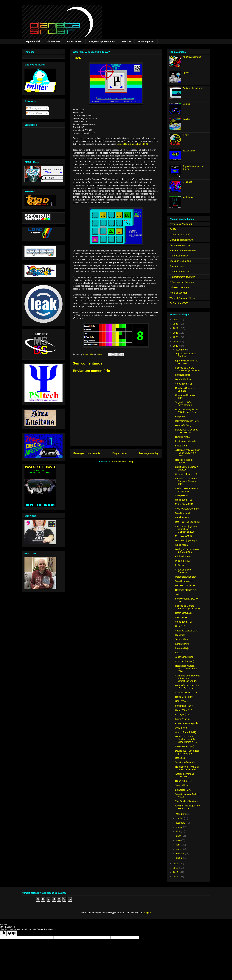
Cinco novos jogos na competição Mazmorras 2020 (186, 529)
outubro (180, 818)
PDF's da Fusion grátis (186, 723)
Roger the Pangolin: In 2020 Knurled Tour (186, 411)
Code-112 (180, 626)
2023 (176, 333)
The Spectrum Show (180, 272)
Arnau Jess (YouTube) (181, 224)
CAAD (173, 229)
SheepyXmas (182, 495)
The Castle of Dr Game (187, 801)
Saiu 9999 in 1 (182, 785)
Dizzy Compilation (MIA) (187, 421)
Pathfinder (188, 197)
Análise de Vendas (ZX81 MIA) (184, 775)
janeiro (179, 858)
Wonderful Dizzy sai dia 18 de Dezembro (187, 687)
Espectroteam (75, 41)
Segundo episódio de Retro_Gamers (186, 404)
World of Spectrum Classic (183, 298)
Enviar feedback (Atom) (122, 462)
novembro (181, 814)
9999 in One (181, 728)
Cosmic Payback (184, 613)
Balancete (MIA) (183, 790)
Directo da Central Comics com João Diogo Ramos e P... (186, 739)
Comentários (34, 113)
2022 (176, 337)
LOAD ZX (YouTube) (180, 235)
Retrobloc (180, 758)
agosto (179, 827)
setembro (181, 823)
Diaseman (180, 635)
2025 (176, 324)
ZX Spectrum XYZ (179, 303)
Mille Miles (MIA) (183, 536)
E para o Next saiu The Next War (187, 362)
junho (179, 836)
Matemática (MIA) (184, 504)
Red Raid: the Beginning (187, 522)
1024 (178, 594)
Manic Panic (181, 617)
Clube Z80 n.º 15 (184, 500)
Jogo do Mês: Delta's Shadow (186, 355)
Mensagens (34, 108)
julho (178, 831)
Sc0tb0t (187, 119)
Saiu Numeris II (183, 513)
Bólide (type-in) (183, 719)
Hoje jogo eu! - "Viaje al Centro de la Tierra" (187, 768)
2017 (176, 872)
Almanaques (53, 41)
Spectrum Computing (180, 261)
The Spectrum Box (179, 256)
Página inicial (33, 41)
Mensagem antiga (149, 453)
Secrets (187, 104)
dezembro (181, 350)
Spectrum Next (177, 266)
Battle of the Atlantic (193, 88)
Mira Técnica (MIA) (185, 661)
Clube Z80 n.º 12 (184, 781)
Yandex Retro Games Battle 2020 (132, 144)
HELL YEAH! (182, 701)
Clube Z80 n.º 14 (184, 622)
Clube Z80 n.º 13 (184, 710)
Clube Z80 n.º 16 (184, 384)
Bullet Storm (181, 446)
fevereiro (180, 854)
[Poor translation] (12, 933)
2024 (176, 328)
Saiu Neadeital (182, 375)
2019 (176, 864)
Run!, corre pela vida (186, 441)
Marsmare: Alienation (186, 577)
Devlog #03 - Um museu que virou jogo (187, 551)
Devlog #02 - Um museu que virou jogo (187, 752)
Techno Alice (181, 639)
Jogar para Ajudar (184, 657)
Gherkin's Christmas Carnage (185, 389)
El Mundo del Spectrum (181, 240)
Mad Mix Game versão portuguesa (186, 490)
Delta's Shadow (183, 379)
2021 (176, 341)
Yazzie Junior (190, 151)
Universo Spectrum (179, 287)
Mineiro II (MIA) (183, 561)
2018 (176, 868)
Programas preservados (102, 41)
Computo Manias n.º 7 (186, 590)
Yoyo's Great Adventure (187, 509)
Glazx (186, 135)
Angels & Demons (192, 57)
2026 (176, 320)
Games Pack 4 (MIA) (186, 732)
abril (178, 845)
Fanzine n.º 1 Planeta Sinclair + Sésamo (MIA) (186, 481)
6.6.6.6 (179, 653)
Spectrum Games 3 (185, 762)
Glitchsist (187, 182)
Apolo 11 (187, 73)
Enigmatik (180, 417)
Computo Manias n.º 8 (186, 474)
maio (178, 840)
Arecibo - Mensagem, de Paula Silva (187, 807)
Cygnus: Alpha (182, 437)
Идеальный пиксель (180, 245)
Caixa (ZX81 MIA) (184, 697)
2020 (176, 346)
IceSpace (180, 565)
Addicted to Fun (183, 556)
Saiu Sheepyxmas (184, 581)
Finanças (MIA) (183, 715)
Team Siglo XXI (146, 41)
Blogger (147, 913)
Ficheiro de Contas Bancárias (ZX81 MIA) (187, 607)
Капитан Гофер (183, 648)
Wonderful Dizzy (183, 425)
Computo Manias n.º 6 (186, 693)
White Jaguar (182, 545)
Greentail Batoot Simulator (183, 571)
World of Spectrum (179, 293)
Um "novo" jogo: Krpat (186, 540)
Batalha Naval (182, 517)
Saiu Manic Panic (184, 706)
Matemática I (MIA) (185, 746)
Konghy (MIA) (182, 644)
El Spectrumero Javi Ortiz (182, 277)
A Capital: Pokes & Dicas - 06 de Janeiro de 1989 (188, 453)
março (179, 849)
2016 (176, 877)
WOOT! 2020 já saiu (185, 585)
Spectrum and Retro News (183, 250)
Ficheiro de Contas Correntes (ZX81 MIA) (187, 369)
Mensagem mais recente (87, 453)
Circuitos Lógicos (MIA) (187, 631)
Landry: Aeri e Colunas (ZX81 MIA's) (187, 431)
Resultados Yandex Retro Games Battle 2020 (186, 669)
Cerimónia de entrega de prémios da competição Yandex (188, 678)
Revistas (126, 41)
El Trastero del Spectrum (182, 282)
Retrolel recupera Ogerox (184, 461)
